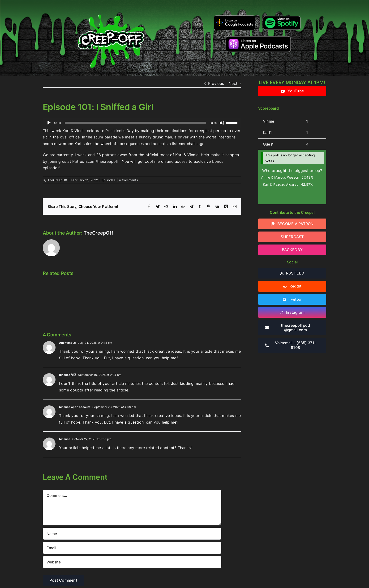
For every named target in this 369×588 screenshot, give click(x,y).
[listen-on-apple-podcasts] (258, 38)
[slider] (135, 123)
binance (65, 439)
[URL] (132, 562)
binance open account (75, 407)
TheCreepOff (58, 180)
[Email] (132, 548)
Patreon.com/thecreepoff (95, 161)
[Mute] (222, 123)
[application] (142, 123)
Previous (216, 83)
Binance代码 (68, 375)
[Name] (132, 534)
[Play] (49, 123)
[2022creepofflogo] (111, 7)
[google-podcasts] (235, 17)
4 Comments (128, 180)
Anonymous (67, 343)
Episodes (109, 180)
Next (233, 83)
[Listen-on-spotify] (282, 16)
